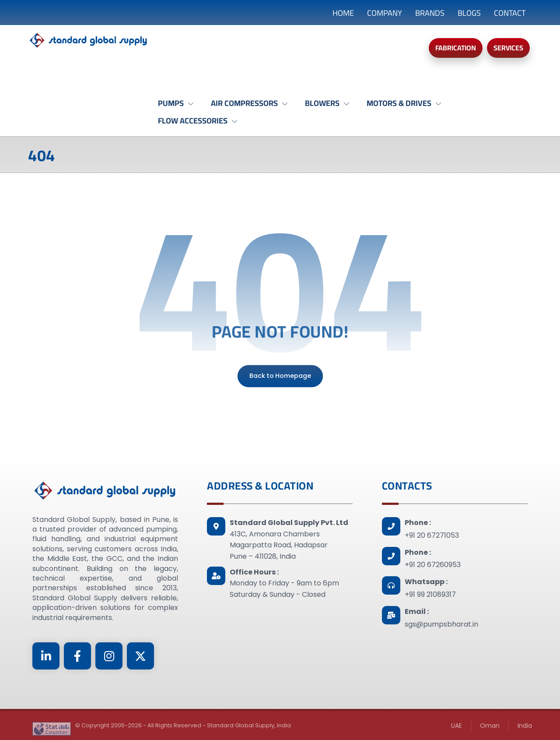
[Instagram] (109, 656)
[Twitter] (140, 656)
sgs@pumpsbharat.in (441, 624)
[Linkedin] (46, 656)
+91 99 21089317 (430, 594)
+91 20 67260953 (433, 565)
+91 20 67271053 (432, 535)
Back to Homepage (280, 376)
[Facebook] (77, 656)
